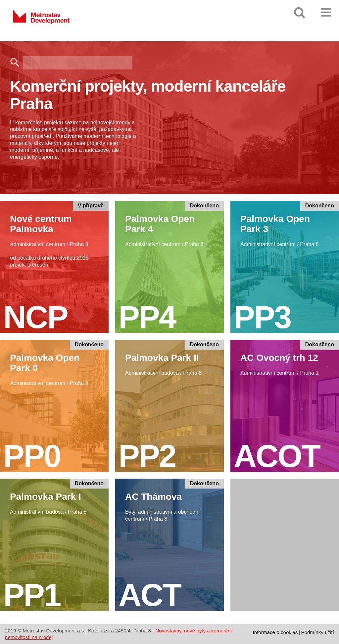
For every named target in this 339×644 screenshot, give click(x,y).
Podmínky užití (317, 632)
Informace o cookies (275, 632)
